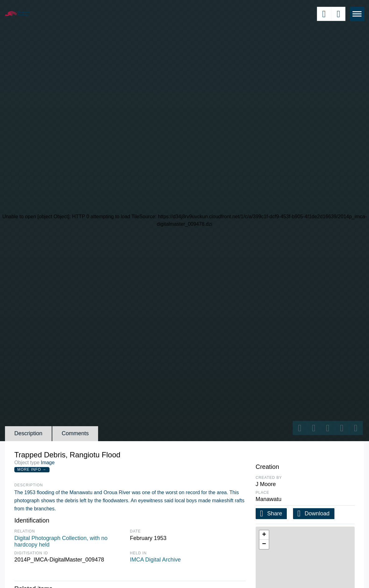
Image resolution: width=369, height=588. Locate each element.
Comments (75, 433)
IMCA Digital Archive (155, 560)
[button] (264, 535)
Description (28, 433)
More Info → (32, 470)
